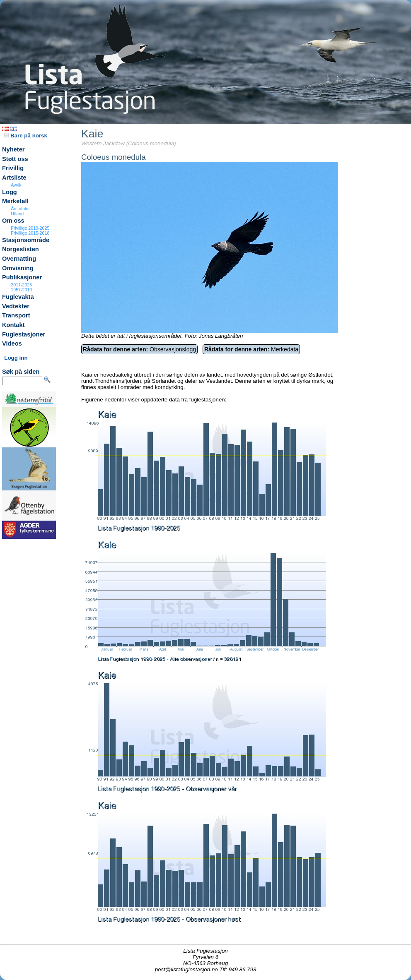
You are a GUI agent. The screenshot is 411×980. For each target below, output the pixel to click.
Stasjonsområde (26, 240)
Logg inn (16, 358)
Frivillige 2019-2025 (30, 228)
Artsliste (14, 178)
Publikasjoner (22, 277)
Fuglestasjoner (24, 334)
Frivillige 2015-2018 (30, 233)
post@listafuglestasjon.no (186, 969)
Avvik (16, 185)
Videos (12, 343)
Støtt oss (15, 159)
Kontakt (13, 325)
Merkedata (251, 349)
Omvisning (18, 268)
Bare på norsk (26, 136)
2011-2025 (21, 285)
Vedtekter (16, 306)
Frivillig (13, 168)
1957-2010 (21, 290)
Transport (16, 315)
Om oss (13, 221)
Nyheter (13, 149)
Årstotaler (20, 209)
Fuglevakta (18, 297)
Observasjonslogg (139, 349)
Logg (10, 192)
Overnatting (19, 259)
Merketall (15, 201)
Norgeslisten (21, 249)
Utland (17, 214)
